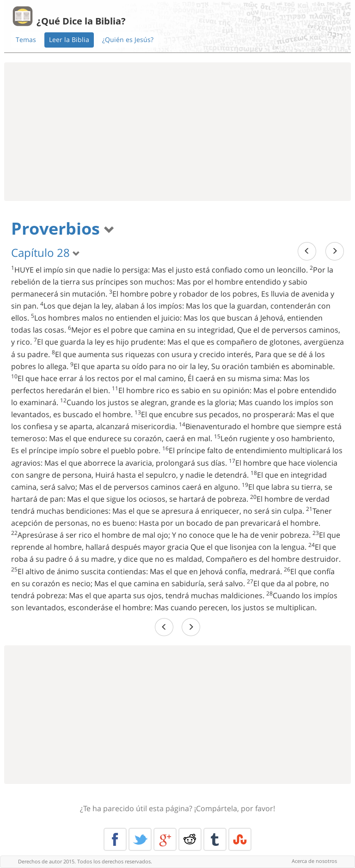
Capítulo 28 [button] (46, 252)
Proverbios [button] (63, 228)
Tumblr (215, 839)
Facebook (115, 839)
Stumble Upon (240, 839)
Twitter (140, 839)
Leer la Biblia (69, 39)
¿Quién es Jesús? (128, 39)
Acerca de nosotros (314, 861)
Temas (26, 39)
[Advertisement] (177, 132)
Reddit (190, 839)
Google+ (165, 839)
